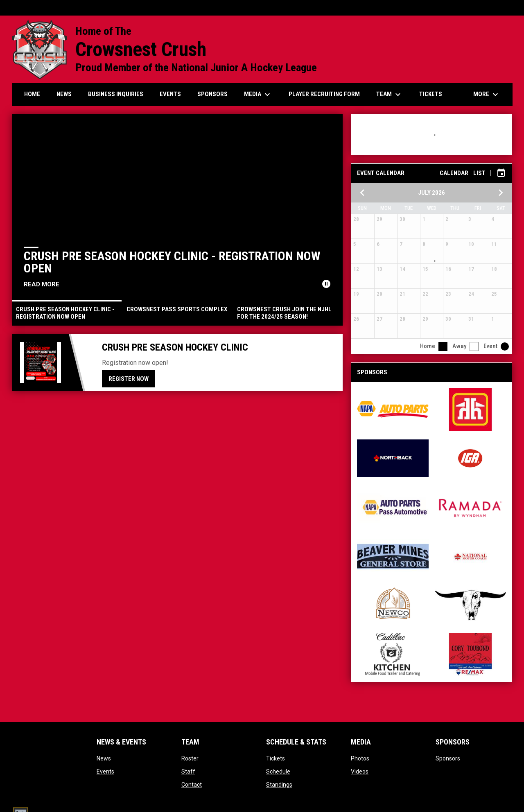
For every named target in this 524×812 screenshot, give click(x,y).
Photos (360, 758)
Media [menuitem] (258, 94)
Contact (192, 785)
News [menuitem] (64, 94)
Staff (188, 772)
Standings (279, 785)
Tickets (276, 758)
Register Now (129, 379)
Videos (360, 772)
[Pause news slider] (326, 284)
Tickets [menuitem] (431, 94)
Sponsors (448, 758)
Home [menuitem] (32, 94)
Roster (190, 758)
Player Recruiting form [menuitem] (324, 94)
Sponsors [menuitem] (212, 94)
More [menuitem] (487, 94)
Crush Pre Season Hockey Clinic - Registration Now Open (172, 262)
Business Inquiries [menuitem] (116, 94)
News (104, 758)
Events (105, 772)
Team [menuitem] (390, 94)
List (479, 173)
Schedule (278, 772)
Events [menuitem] (170, 94)
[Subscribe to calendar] (501, 173)
